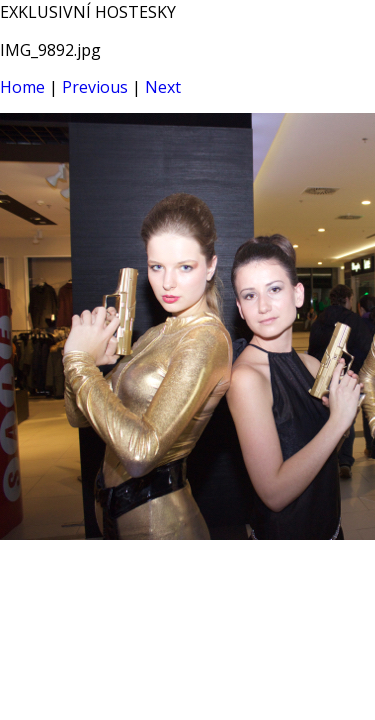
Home (22, 87)
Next (163, 87)
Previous (95, 87)
